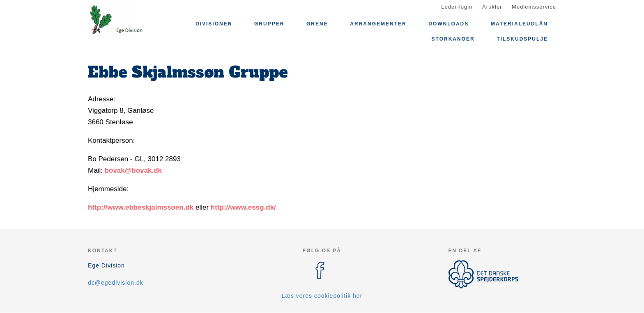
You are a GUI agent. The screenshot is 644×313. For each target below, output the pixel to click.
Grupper (269, 24)
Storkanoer (453, 39)
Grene (317, 24)
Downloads (448, 24)
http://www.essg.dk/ (243, 207)
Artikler (492, 7)
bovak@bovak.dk (133, 170)
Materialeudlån (519, 24)
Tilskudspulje (522, 39)
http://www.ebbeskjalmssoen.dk (141, 207)
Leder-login (457, 7)
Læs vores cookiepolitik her (322, 296)
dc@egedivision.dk (116, 283)
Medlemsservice (534, 7)
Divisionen (214, 24)
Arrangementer (378, 24)
